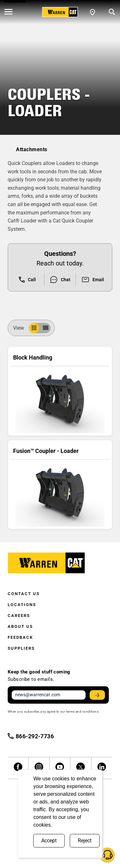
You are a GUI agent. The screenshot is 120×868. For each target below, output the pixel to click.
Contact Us (24, 594)
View (21, 328)
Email (93, 280)
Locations (22, 605)
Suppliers (21, 648)
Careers (19, 616)
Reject (85, 841)
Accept (49, 841)
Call (27, 280)
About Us (20, 626)
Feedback (20, 637)
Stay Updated (98, 695)
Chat (60, 280)
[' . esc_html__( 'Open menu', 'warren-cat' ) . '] (8, 12)
